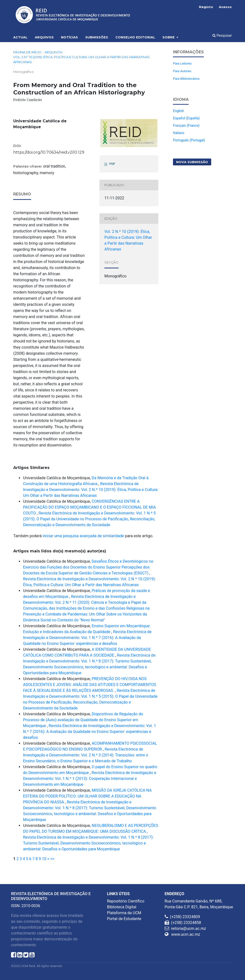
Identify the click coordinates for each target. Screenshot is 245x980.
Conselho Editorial (135, 37)
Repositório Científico (126, 901)
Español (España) (186, 118)
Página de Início (27, 52)
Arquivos (44, 37)
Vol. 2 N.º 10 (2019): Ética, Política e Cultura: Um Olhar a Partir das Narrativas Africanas (81, 59)
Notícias (69, 37)
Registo (206, 7)
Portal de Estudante (124, 919)
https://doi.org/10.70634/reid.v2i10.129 (49, 152)
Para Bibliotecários (186, 79)
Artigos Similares (31, 468)
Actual (20, 37)
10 (44, 859)
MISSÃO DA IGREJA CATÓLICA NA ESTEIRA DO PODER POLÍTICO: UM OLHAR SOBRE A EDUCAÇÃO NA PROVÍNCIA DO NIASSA (87, 796)
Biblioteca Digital (122, 907)
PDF (112, 164)
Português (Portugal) (189, 140)
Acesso (225, 7)
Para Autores (182, 71)
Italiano (179, 133)
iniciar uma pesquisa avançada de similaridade (83, 536)
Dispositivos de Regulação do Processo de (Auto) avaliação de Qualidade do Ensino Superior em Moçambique (83, 720)
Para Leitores (182, 63)
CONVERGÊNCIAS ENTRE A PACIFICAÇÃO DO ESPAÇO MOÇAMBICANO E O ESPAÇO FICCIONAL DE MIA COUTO (89, 507)
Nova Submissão (192, 162)
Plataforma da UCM (124, 913)
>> (52, 859)
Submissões (97, 37)
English (178, 111)
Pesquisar (222, 35)
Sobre (169, 37)
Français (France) (186, 125)
